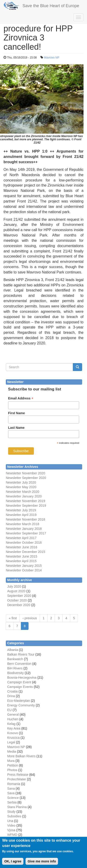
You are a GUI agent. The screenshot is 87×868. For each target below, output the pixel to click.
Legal (11, 742)
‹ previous (30, 618)
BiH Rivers (15, 668)
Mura (11, 761)
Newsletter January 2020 (24, 496)
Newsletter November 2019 (26, 501)
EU (9, 710)
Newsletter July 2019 (21, 510)
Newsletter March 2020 (23, 492)
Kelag (11, 724)
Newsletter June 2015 (21, 556)
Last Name (16, 428)
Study (11, 812)
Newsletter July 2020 (21, 482)
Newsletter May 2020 (21, 487)
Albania (13, 650)
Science (13, 798)
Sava (11, 793)
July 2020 (14, 586)
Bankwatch (15, 659)
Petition (13, 765)
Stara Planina (17, 807)
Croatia (12, 691)
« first (13, 618)
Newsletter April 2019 (21, 515)
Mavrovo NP (52, 58)
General (13, 715)
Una (10, 821)
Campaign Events (20, 687)
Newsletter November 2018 (26, 519)
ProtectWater (17, 779)
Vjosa (11, 830)
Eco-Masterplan (19, 701)
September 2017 (34, 533)
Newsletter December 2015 (26, 552)
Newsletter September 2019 (26, 506)
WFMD (12, 835)
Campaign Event (19, 682)
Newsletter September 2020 (26, 478)
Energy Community (21, 705)
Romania (14, 784)
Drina (11, 696)
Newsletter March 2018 (23, 524)
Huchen (13, 719)
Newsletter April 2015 (21, 561)
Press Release (18, 775)
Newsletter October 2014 (24, 570)
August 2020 (16, 591)
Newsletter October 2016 (24, 543)
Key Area (14, 728)
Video (11, 825)
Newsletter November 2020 (26, 473)
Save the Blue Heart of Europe (51, 6)
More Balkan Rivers (21, 756)
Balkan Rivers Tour (21, 654)
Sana (11, 788)
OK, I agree (13, 864)
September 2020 (19, 596)
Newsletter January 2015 (24, 566)
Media (12, 751)
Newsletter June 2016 (21, 547)
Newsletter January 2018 (24, 529)
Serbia (12, 802)
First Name (16, 413)
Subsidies (14, 816)
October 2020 (17, 600)
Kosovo (13, 733)
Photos (12, 770)
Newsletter (13, 533)
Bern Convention (19, 664)
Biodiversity (16, 673)
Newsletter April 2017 (21, 538)
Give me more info (42, 864)
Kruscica (13, 738)
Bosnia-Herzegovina (22, 678)
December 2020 (19, 605)
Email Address (21, 398)
